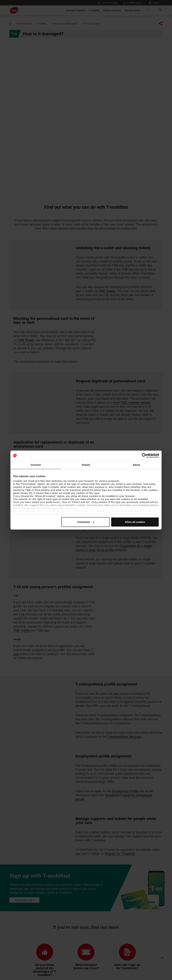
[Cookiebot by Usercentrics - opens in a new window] (144, 456)
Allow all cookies (135, 522)
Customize (86, 522)
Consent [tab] (36, 465)
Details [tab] (86, 465)
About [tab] (136, 465)
